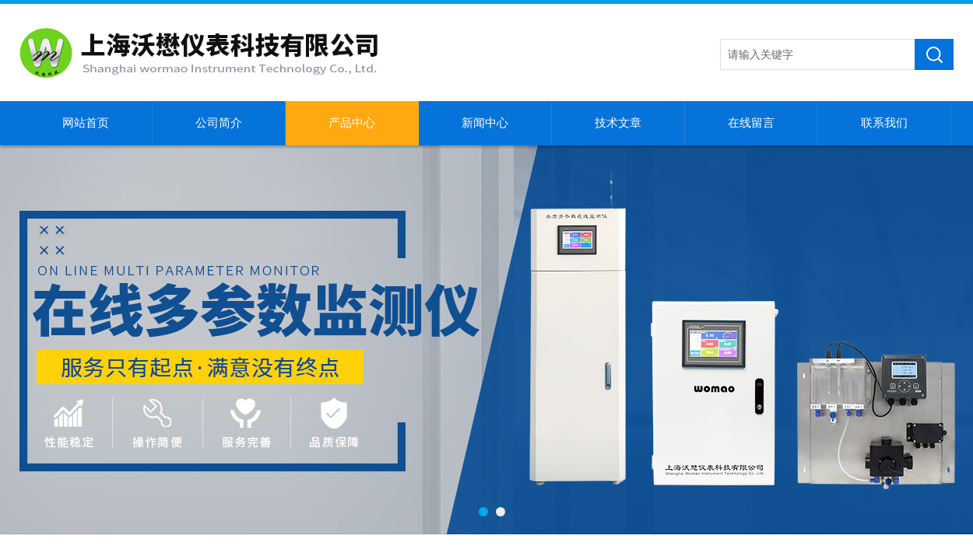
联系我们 (884, 123)
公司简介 (219, 123)
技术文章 (618, 123)
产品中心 (352, 123)
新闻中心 (485, 123)
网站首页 (86, 123)
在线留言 (751, 123)
